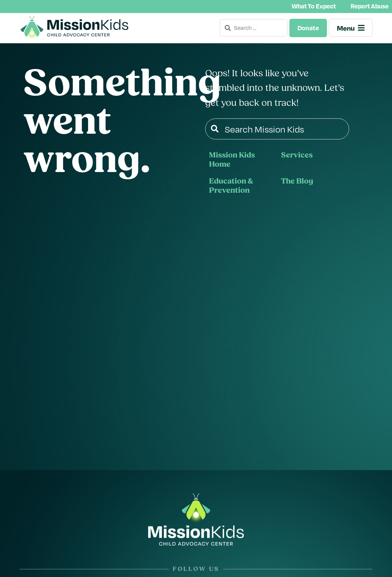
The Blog (297, 182)
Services (297, 156)
